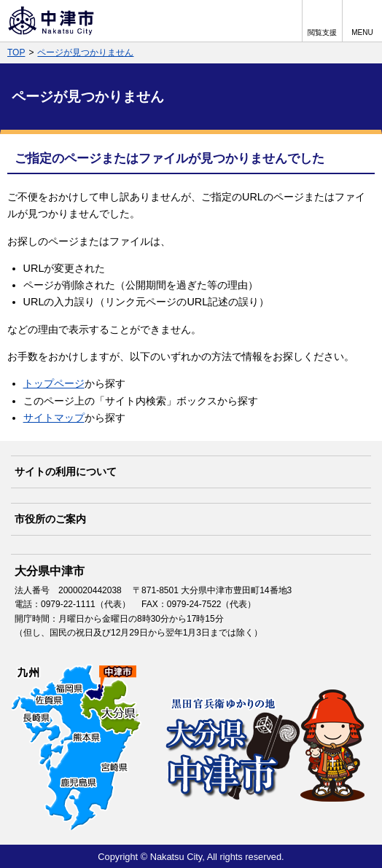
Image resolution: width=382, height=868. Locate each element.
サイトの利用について (66, 472)
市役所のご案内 (50, 519)
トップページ (54, 383)
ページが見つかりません (85, 52)
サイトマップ (54, 418)
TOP (16, 52)
